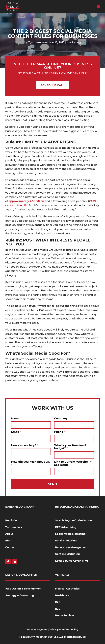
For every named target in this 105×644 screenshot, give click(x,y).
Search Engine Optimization (73, 520)
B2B (58, 602)
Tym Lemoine (38, 42)
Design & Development (22, 575)
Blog (8, 541)
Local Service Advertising (72, 561)
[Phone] (74, 438)
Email (16, 432)
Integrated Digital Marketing (77, 507)
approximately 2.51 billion (26, 201)
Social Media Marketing (70, 534)
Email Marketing (66, 541)
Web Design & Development (23, 589)
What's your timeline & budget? (70, 447)
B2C (58, 609)
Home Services (65, 615)
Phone (60, 432)
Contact (11, 547)
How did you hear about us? (31, 463)
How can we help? (25, 445)
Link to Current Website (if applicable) (73, 463)
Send (53, 484)
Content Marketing (67, 554)
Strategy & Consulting (20, 595)
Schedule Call (52, 85)
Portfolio (11, 520)
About (9, 534)
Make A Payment (37, 629)
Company (61, 418)
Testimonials (14, 527)
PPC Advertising (66, 527)
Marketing (74, 42)
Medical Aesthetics (67, 589)
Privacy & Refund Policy (64, 629)
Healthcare (62, 595)
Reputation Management (71, 547)
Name (16, 418)
